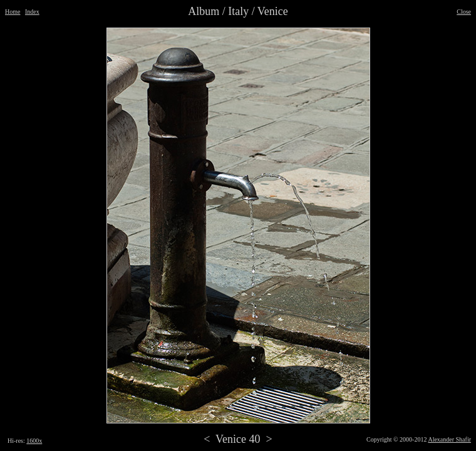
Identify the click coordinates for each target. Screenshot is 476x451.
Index (32, 12)
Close (464, 12)
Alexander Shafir (449, 439)
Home (13, 12)
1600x (34, 441)
